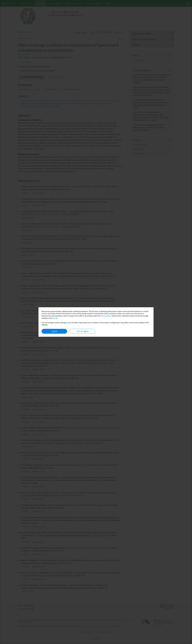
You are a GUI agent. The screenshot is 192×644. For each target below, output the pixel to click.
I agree (54, 331)
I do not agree (83, 331)
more (55, 318)
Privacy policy (106, 316)
